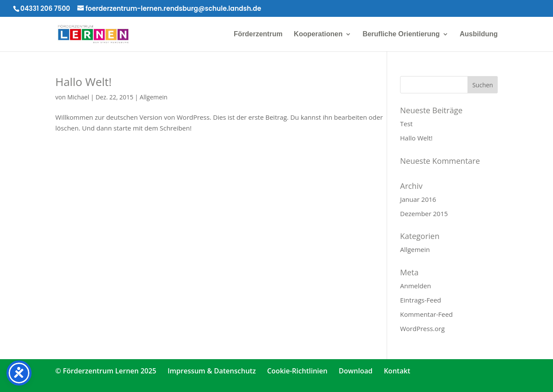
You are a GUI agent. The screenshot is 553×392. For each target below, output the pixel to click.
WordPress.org (422, 328)
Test (406, 124)
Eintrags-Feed (421, 300)
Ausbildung (479, 34)
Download (356, 371)
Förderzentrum (258, 34)
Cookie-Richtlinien (297, 371)
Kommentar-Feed (426, 314)
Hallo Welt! (83, 82)
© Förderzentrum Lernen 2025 (106, 371)
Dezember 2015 (424, 214)
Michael (78, 97)
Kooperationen (318, 34)
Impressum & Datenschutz (212, 371)
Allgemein (153, 97)
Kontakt (397, 371)
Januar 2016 (418, 199)
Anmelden (416, 286)
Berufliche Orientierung (401, 34)
